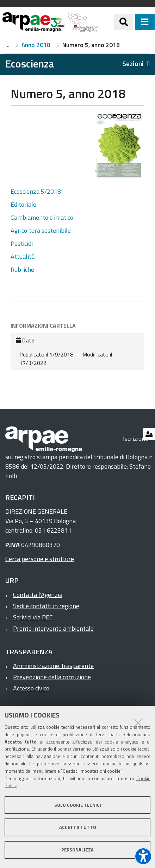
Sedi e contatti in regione (46, 606)
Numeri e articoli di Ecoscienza (7, 45)
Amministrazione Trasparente (53, 666)
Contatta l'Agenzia (38, 595)
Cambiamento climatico (42, 217)
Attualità (23, 256)
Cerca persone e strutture (40, 559)
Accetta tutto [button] (78, 827)
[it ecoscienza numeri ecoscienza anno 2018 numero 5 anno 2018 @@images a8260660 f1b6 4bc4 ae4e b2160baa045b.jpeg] (120, 145)
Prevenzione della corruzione (52, 677)
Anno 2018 (36, 45)
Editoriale (23, 204)
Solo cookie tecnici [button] (78, 805)
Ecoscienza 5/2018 (36, 191)
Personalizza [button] (77, 850)
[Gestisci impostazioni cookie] (149, 434)
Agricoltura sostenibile (41, 230)
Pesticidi (22, 243)
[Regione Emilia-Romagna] (106, 22)
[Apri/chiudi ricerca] (124, 22)
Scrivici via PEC (33, 617)
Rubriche (22, 269)
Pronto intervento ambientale (53, 628)
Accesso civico (31, 688)
